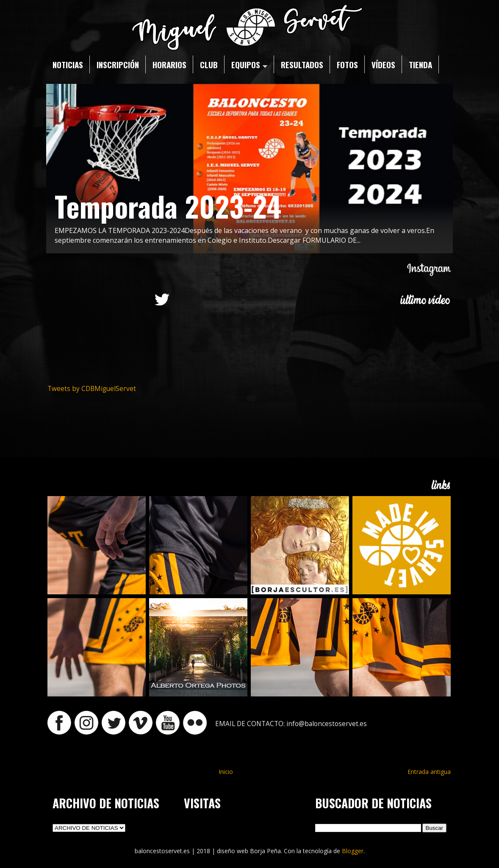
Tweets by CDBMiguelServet (92, 389)
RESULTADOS (302, 64)
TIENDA (420, 64)
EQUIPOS (249, 64)
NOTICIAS (68, 64)
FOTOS (347, 64)
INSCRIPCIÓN (118, 64)
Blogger (353, 851)
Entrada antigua (429, 772)
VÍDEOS (383, 64)
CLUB (209, 64)
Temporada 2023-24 (168, 206)
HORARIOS (169, 64)
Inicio (226, 772)
